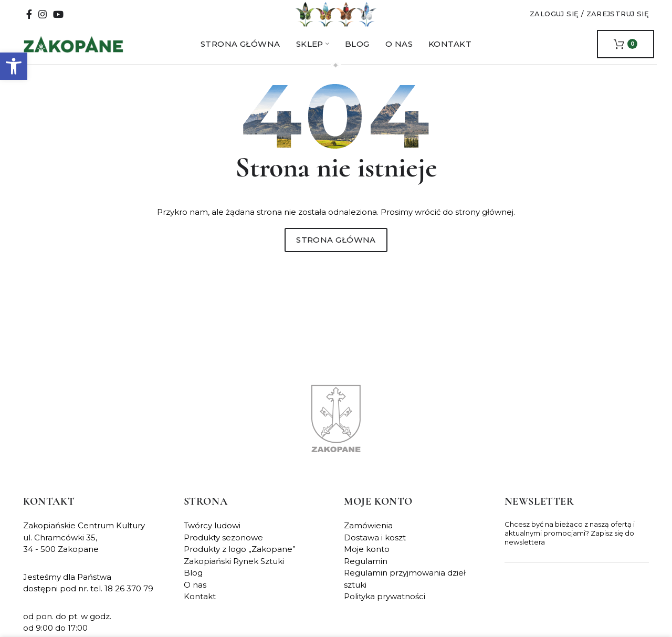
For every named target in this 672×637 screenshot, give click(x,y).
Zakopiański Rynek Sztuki (234, 571)
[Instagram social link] (43, 19)
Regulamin (366, 571)
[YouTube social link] (58, 19)
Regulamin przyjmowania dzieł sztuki (405, 589)
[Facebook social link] (29, 19)
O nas (195, 595)
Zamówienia (368, 536)
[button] (14, 66)
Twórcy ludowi (212, 536)
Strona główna (336, 250)
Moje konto (367, 560)
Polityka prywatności (385, 607)
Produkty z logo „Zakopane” (240, 560)
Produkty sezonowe (223, 547)
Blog (193, 583)
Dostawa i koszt (375, 547)
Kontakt (200, 607)
